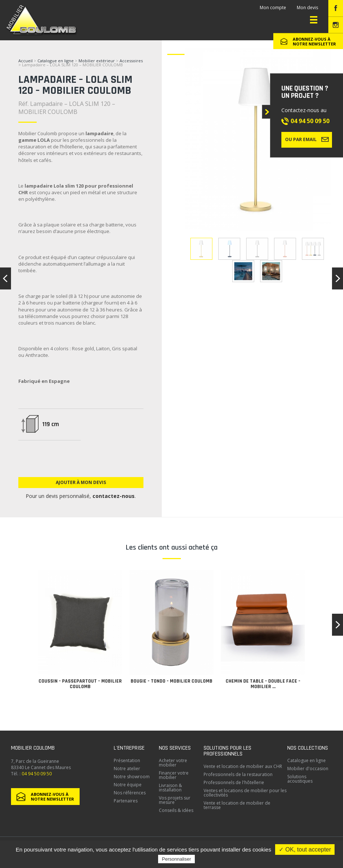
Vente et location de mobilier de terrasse (237, 805)
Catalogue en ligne (56, 61)
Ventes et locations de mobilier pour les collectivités (245, 793)
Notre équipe (128, 785)
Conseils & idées (176, 810)
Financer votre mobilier (174, 775)
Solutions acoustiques (300, 779)
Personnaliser (176, 859)
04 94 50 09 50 (310, 121)
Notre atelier (127, 769)
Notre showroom (132, 777)
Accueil (25, 61)
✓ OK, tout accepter (305, 849)
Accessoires (131, 61)
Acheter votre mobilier (173, 763)
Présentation (127, 760)
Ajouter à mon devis (81, 482)
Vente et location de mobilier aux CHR (243, 766)
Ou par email (307, 139)
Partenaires (126, 801)
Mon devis (307, 8)
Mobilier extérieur (97, 61)
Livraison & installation (170, 788)
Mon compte (273, 8)
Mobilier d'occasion (308, 769)
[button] (337, 625)
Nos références (130, 793)
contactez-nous (114, 496)
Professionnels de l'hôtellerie (234, 782)
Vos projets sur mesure (175, 800)
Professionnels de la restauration (238, 774)
